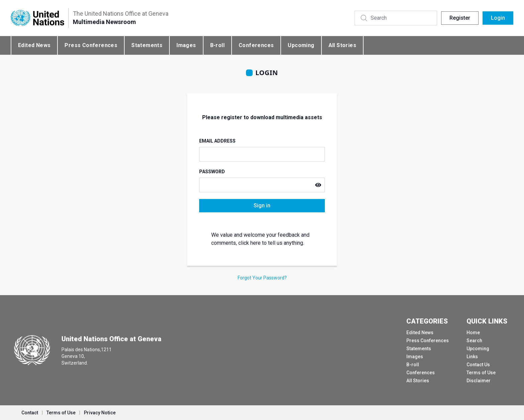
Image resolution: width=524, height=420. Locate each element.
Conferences (256, 45)
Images (186, 45)
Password (212, 172)
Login (498, 18)
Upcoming (301, 45)
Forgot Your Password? (262, 278)
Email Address (217, 141)
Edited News (34, 45)
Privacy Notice (100, 413)
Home (473, 333)
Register (460, 18)
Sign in (262, 205)
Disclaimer (479, 381)
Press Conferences (91, 45)
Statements (147, 45)
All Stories (342, 45)
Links (472, 357)
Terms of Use (481, 373)
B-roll (217, 45)
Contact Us (478, 365)
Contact (30, 413)
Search (474, 341)
